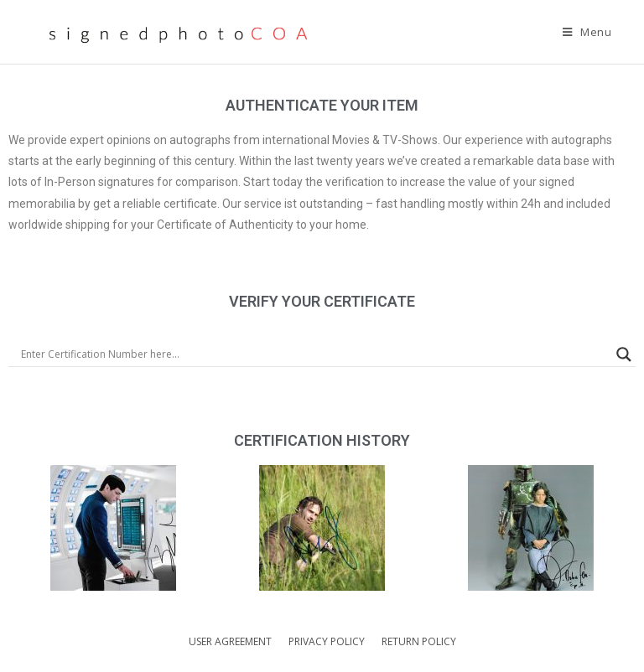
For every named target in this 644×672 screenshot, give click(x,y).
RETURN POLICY (419, 641)
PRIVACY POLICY (327, 641)
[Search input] (314, 354)
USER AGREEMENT (230, 641)
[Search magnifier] (624, 354)
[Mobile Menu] (587, 32)
